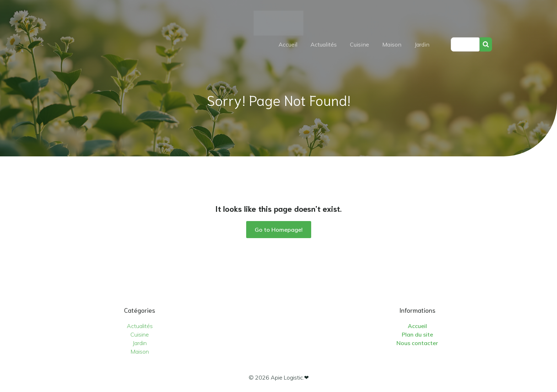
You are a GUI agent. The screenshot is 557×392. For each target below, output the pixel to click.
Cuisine (359, 44)
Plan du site (417, 334)
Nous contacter (417, 343)
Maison (392, 44)
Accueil (288, 44)
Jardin (422, 44)
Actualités (324, 44)
